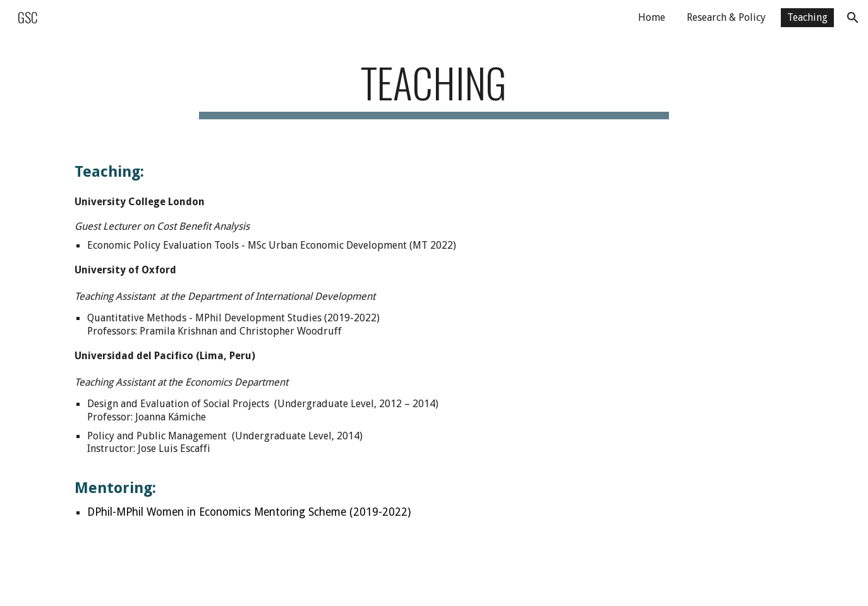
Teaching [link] (807, 17)
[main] (434, 89)
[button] (853, 18)
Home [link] (652, 17)
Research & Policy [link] (726, 17)
